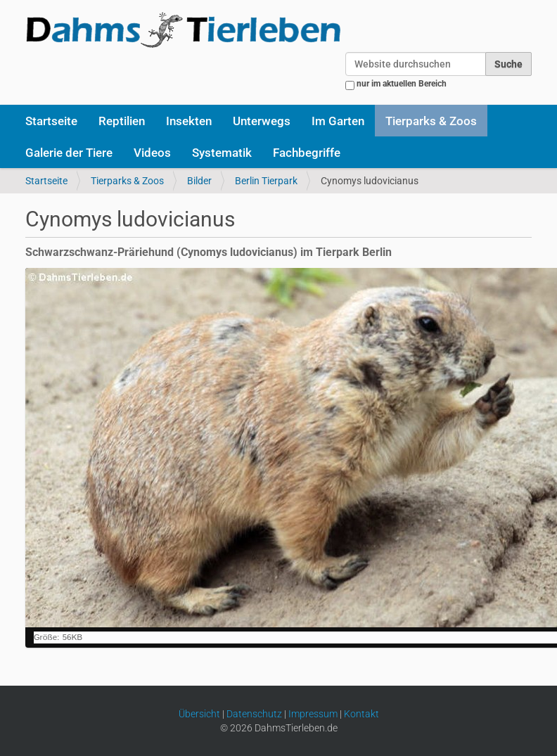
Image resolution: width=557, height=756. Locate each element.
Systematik (222, 153)
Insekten (189, 121)
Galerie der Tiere (69, 153)
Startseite (51, 121)
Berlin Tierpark (266, 181)
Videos (152, 153)
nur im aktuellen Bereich (402, 84)
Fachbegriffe (307, 153)
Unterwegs (262, 121)
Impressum (313, 714)
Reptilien (122, 121)
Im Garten (338, 121)
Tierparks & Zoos (431, 121)
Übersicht (199, 714)
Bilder (199, 181)
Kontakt (361, 714)
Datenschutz (254, 714)
